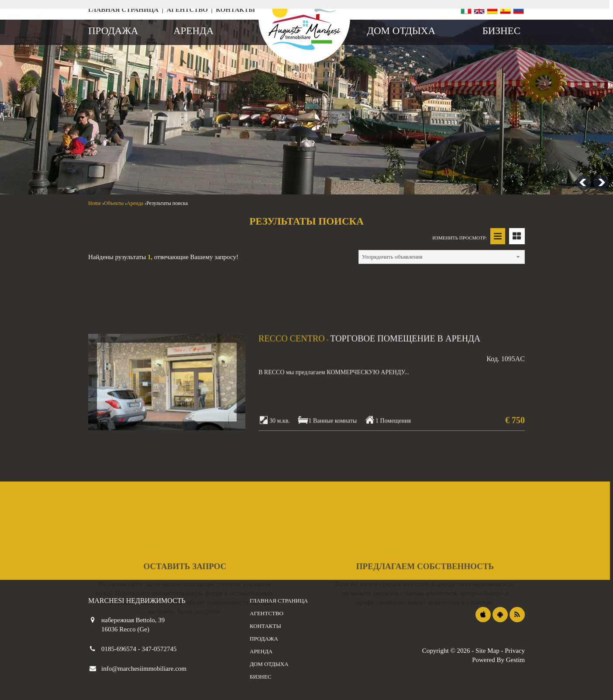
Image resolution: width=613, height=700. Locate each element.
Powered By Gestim (498, 660)
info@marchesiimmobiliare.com (144, 669)
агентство (187, 10)
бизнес (501, 31)
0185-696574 (120, 649)
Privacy (515, 651)
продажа (113, 31)
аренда (193, 31)
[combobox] (258, 142)
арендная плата (181, 113)
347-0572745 (159, 649)
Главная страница (123, 10)
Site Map (487, 651)
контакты (235, 10)
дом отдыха (401, 31)
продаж (113, 113)
